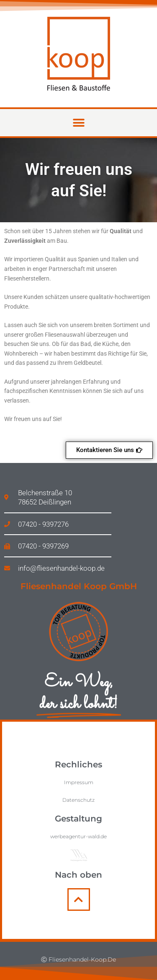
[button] (78, 123)
